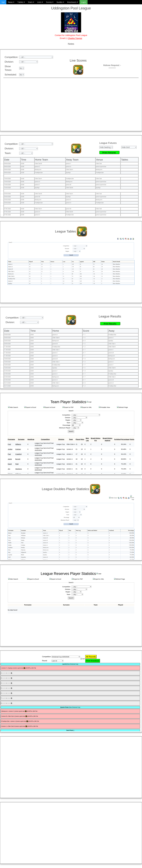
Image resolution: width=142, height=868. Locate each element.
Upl (3, 2)
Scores (50, 2)
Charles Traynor (75, 38)
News (11, 2)
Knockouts (73, 2)
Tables (21, 2)
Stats (31, 2)
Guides (60, 2)
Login (84, 2)
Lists (40, 2)
